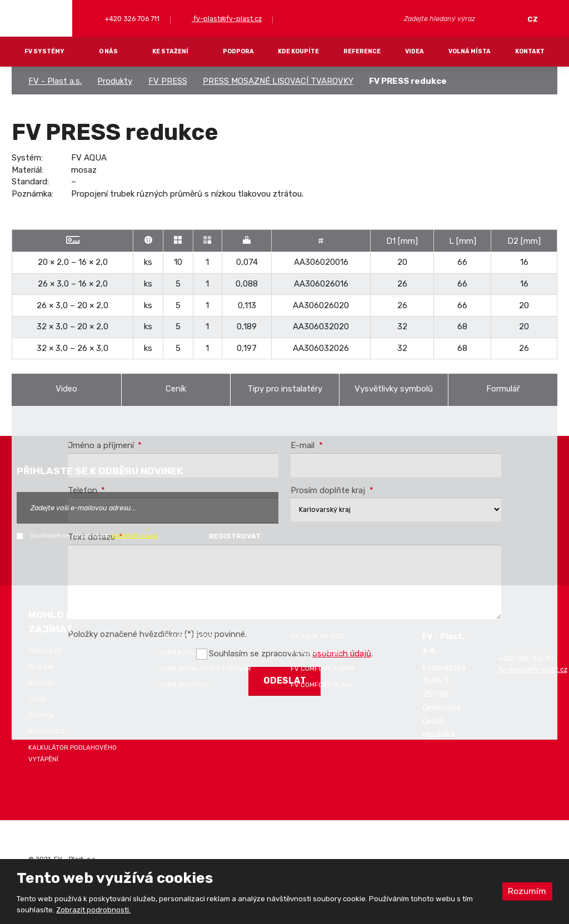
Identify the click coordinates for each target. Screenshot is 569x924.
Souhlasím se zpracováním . (94, 536)
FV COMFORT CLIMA (321, 685)
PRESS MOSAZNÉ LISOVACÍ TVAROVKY (278, 81)
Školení (41, 667)
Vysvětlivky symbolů (394, 389)
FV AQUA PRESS (315, 652)
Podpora (238, 51)
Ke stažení (170, 51)
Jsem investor (184, 685)
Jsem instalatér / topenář (205, 669)
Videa (415, 51)
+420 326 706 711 (131, 19)
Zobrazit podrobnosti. (93, 910)
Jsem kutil (177, 652)
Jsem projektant (189, 636)
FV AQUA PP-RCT (317, 636)
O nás (108, 51)
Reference (362, 51)
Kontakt (530, 51)
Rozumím (527, 891)
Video (66, 389)
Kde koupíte (298, 51)
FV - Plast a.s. (55, 81)
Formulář (503, 389)
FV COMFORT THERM (323, 669)
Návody (41, 683)
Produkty (115, 81)
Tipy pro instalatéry (285, 389)
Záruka (41, 715)
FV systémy (44, 51)
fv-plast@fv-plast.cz (227, 19)
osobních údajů (134, 536)
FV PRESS (168, 81)
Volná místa (470, 51)
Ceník (176, 389)
